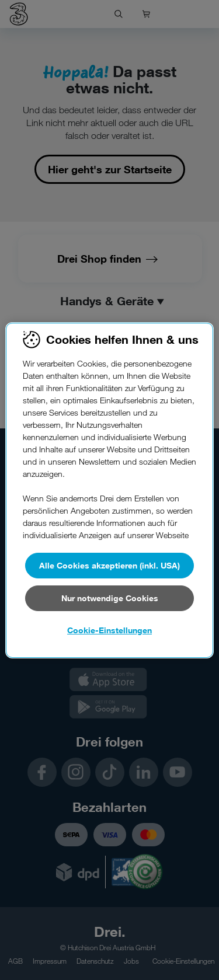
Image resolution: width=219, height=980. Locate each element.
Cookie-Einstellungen (109, 630)
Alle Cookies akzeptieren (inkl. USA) (109, 565)
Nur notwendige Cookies (110, 598)
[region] (109, 490)
